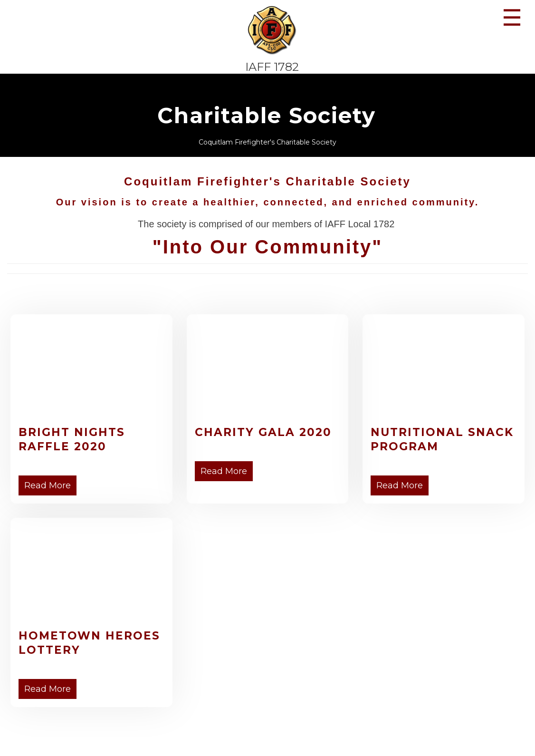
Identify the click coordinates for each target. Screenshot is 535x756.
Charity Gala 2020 (263, 432)
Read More (48, 485)
